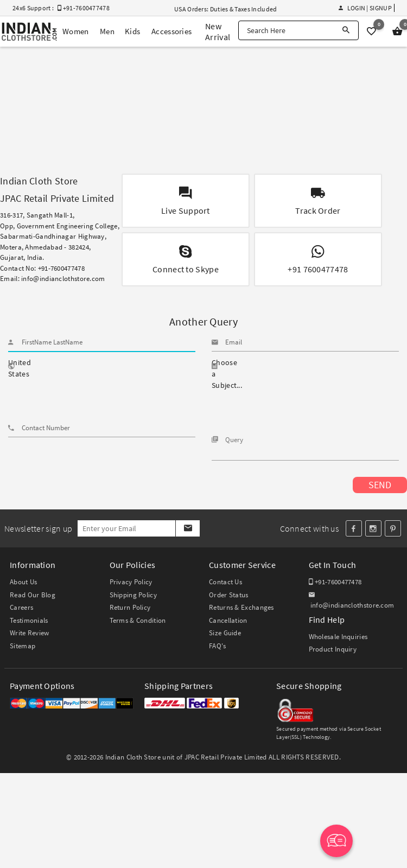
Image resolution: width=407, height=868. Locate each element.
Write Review (30, 633)
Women (76, 31)
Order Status (229, 595)
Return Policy (130, 607)
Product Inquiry (333, 649)
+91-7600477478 (335, 582)
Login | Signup (365, 8)
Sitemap (23, 646)
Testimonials (29, 620)
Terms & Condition (138, 620)
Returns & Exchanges (241, 607)
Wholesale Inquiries (338, 637)
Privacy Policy (131, 582)
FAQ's (218, 646)
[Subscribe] (187, 528)
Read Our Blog (33, 595)
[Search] (346, 30)
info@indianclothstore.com (63, 279)
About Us (23, 582)
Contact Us (225, 582)
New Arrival (218, 31)
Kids (132, 31)
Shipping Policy (133, 595)
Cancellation (228, 620)
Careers (21, 607)
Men (107, 31)
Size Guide (225, 633)
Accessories (171, 31)
